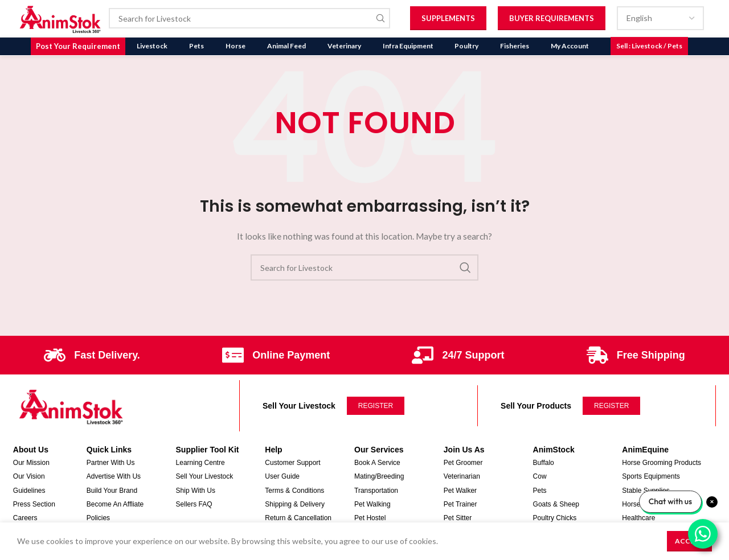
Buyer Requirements (552, 18)
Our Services (379, 449)
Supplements (448, 18)
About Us (31, 449)
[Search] (250, 19)
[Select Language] (660, 19)
